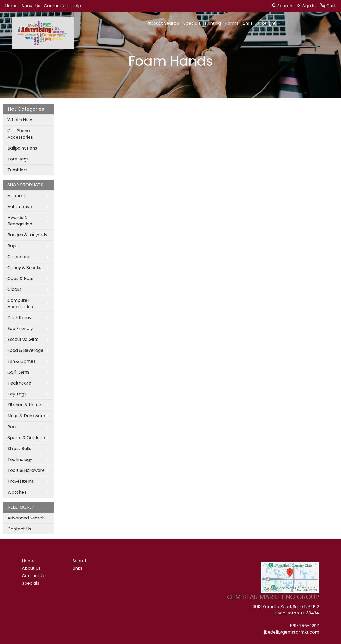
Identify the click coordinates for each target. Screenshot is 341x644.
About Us (31, 6)
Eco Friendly (20, 329)
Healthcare (19, 383)
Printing (213, 23)
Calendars (18, 257)
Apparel (16, 196)
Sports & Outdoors (27, 438)
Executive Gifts (23, 339)
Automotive (20, 207)
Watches (17, 492)
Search (282, 6)
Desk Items (19, 318)
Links (248, 23)
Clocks (15, 289)
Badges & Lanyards (27, 235)
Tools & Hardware (26, 470)
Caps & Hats (20, 278)
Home (11, 6)
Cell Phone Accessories (20, 134)
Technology (20, 459)
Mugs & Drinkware (26, 416)
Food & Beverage (25, 350)
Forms (232, 23)
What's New (20, 120)
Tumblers (17, 170)
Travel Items (21, 481)
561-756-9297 (305, 626)
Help (76, 6)
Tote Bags (18, 159)
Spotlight (266, 23)
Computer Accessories (20, 304)
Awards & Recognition (20, 221)
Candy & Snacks (24, 268)
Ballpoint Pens (22, 148)
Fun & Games (21, 361)
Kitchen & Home (24, 405)
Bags (13, 246)
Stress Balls (19, 449)
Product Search (163, 23)
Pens (13, 427)
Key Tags (17, 394)
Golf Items (18, 372)
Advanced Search (26, 518)
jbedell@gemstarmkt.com (292, 632)
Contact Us (56, 6)
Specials (192, 23)
